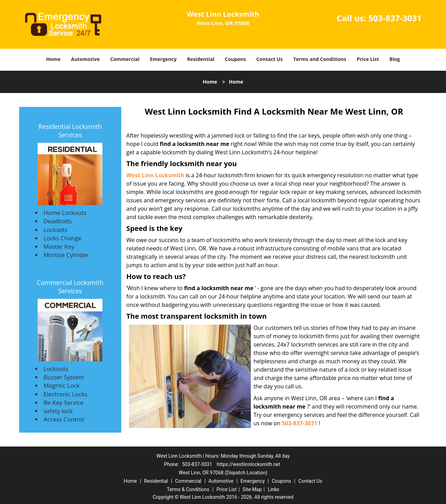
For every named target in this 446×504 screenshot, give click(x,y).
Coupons (235, 59)
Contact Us (270, 59)
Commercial (125, 59)
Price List (368, 59)
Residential (201, 59)
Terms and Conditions (320, 59)
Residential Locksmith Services (70, 131)
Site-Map (252, 489)
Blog (394, 59)
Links (273, 489)
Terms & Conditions (188, 489)
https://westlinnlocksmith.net (248, 464)
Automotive (86, 59)
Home (53, 59)
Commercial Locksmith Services (70, 287)
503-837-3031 (395, 18)
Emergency (163, 59)
